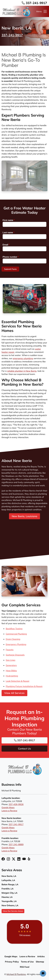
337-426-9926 (16, 804)
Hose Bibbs (11, 671)
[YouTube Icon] (24, 859)
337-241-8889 (16, 844)
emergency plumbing (23, 358)
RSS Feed (25, 967)
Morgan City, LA (9, 893)
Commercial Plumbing (16, 634)
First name (9, 220)
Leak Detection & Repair (18, 681)
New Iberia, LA (9, 876)
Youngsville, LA (9, 901)
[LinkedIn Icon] (19, 859)
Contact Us (24, 749)
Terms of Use (27, 962)
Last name (8, 233)
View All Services (14, 693)
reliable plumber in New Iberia (22, 371)
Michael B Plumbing (16, 974)
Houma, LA (7, 897)
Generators (11, 665)
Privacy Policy (12, 962)
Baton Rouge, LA (10, 884)
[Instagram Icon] (8, 859)
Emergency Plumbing (16, 644)
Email (6, 245)
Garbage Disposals (15, 655)
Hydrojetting (12, 676)
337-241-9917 (34, 3)
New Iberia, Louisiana (24, 516)
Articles (41, 956)
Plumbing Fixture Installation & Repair (24, 686)
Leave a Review (9, 811)
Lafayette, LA (8, 880)
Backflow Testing (14, 629)
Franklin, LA (8, 889)
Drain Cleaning (13, 639)
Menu (42, 11)
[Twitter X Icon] (14, 859)
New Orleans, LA (10, 905)
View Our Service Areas (13, 911)
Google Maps (8, 807)
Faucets (10, 650)
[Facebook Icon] (3, 859)
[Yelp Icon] (29, 859)
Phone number (11, 257)
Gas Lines (11, 660)
